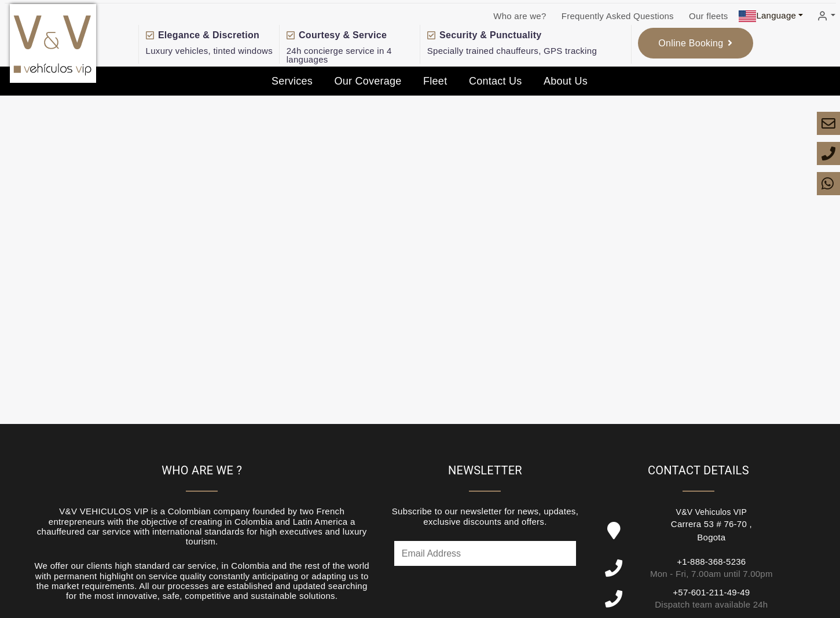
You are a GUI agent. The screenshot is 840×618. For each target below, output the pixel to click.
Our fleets (709, 16)
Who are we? (520, 16)
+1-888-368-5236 (711, 562)
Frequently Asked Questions (618, 16)
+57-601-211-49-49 (711, 592)
